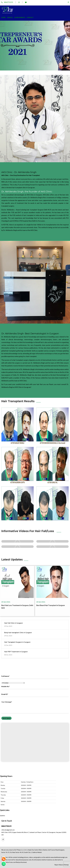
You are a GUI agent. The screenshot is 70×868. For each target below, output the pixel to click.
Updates (3, 816)
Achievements (20, 17)
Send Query (6, 718)
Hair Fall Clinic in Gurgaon (13, 623)
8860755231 (7, 2)
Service (10, 17)
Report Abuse (59, 865)
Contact (30, 17)
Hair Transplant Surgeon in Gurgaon (17, 642)
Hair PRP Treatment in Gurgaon (16, 652)
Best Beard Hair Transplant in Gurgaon (51, 605)
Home (3, 17)
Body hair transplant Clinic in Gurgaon (18, 633)
